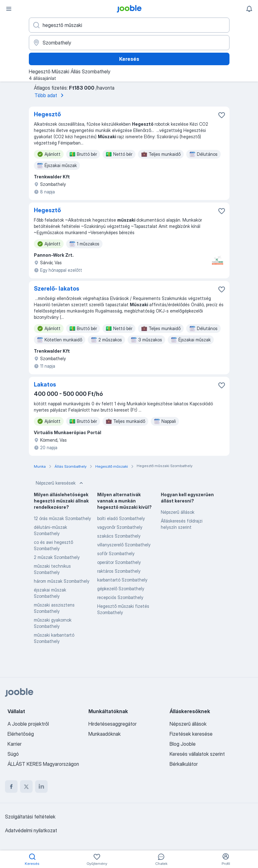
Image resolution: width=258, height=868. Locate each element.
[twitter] (26, 786)
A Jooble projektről (28, 724)
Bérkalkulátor (184, 764)
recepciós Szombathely (120, 597)
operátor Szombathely (119, 562)
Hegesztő (47, 114)
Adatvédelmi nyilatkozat (31, 830)
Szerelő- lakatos (57, 289)
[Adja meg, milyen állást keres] (129, 25)
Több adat (50, 95)
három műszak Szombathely (62, 581)
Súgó (13, 754)
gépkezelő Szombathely (121, 589)
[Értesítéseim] (249, 9)
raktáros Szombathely (119, 571)
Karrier (15, 744)
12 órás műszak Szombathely (62, 518)
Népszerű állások (178, 512)
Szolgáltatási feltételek (30, 817)
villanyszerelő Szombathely (124, 545)
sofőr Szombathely (116, 553)
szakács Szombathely (119, 536)
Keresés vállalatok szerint (197, 754)
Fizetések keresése (191, 734)
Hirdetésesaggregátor (113, 724)
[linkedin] (41, 786)
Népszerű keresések (60, 483)
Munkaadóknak (105, 734)
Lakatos (45, 384)
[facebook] (11, 786)
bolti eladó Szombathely (121, 518)
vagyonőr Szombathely (120, 527)
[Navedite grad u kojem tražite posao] (129, 43)
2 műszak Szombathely (57, 557)
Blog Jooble (183, 744)
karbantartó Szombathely (122, 580)
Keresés (129, 59)
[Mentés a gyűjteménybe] (222, 115)
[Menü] (9, 9)
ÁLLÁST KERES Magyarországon (43, 764)
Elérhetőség (21, 734)
